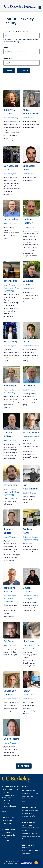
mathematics (27, 441)
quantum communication (31, 124)
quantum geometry (29, 396)
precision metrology (10, 450)
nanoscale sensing (9, 447)
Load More (24, 766)
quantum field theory (30, 178)
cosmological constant (11, 563)
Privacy (4, 863)
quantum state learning (11, 396)
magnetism (26, 708)
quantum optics (28, 546)
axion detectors (9, 752)
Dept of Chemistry (11, 118)
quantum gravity (28, 180)
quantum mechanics (10, 141)
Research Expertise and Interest (17, 31)
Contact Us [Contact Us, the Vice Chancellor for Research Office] (5, 841)
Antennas (35, 549)
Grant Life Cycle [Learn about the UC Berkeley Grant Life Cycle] (28, 796)
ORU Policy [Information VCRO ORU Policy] (26, 848)
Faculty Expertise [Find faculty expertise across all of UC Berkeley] (8, 821)
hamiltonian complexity (30, 605)
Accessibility (12, 863)
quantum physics (9, 138)
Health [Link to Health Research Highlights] (4, 812)
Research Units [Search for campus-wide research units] (7, 823)
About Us (5, 838)
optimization (27, 549)
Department (9, 58)
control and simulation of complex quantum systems (12, 130)
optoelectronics (28, 544)
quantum (12, 458)
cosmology (26, 295)
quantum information (10, 180)
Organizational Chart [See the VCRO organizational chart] (9, 835)
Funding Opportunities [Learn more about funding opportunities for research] (30, 793)
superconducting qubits (11, 755)
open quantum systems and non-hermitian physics (11, 297)
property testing (14, 402)
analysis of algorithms (30, 608)
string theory (13, 549)
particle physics (28, 399)
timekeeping (7, 453)
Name (6, 47)
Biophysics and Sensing (30, 552)
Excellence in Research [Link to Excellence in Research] (10, 789)
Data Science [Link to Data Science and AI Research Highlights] (6, 798)
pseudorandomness (29, 660)
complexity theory (29, 666)
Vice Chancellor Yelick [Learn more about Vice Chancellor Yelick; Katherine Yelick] (9, 832)
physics (33, 394)
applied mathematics (30, 350)
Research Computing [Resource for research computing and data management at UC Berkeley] (29, 833)
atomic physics (8, 183)
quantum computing (29, 122)
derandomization (28, 663)
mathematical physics (10, 655)
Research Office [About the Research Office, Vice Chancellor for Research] (8, 830)
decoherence (27, 245)
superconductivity (29, 711)
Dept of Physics (29, 118)
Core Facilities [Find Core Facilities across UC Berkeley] (27, 825)
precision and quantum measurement (12, 191)
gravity (13, 544)
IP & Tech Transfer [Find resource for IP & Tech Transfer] (29, 816)
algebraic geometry (10, 703)
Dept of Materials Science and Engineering (10, 598)
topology (12, 705)
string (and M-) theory (10, 649)
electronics (7, 605)
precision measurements (12, 444)
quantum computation (30, 355)
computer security (29, 611)
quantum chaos (28, 253)
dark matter (13, 750)
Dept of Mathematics (31, 346)
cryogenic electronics (30, 256)
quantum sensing (28, 127)
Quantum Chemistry (29, 352)
